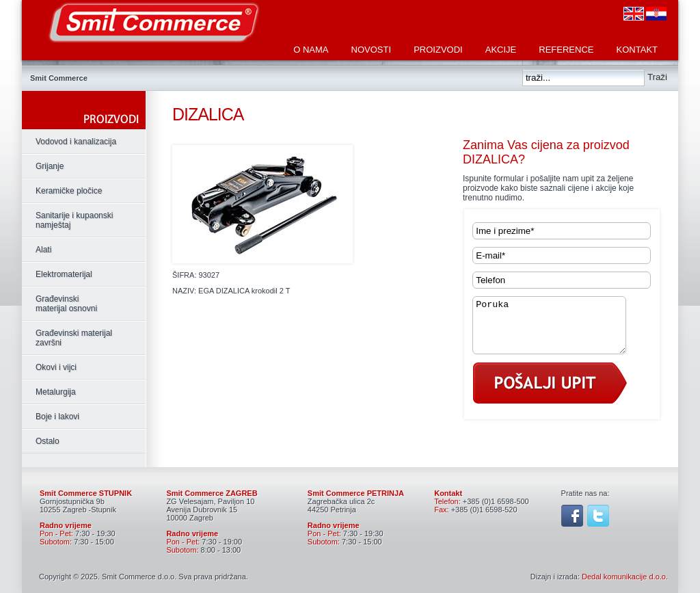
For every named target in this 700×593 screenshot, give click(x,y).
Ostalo (48, 441)
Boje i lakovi (57, 417)
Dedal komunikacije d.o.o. (625, 577)
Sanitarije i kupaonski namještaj (74, 220)
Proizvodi (438, 50)
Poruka (558, 330)
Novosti (372, 50)
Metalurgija (56, 392)
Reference (566, 50)
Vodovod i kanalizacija (76, 142)
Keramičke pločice (69, 191)
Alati (43, 250)
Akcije (501, 50)
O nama (311, 50)
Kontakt (637, 50)
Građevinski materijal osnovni (66, 304)
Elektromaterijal (64, 274)
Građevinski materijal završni (74, 338)
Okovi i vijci (56, 367)
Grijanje (50, 166)
